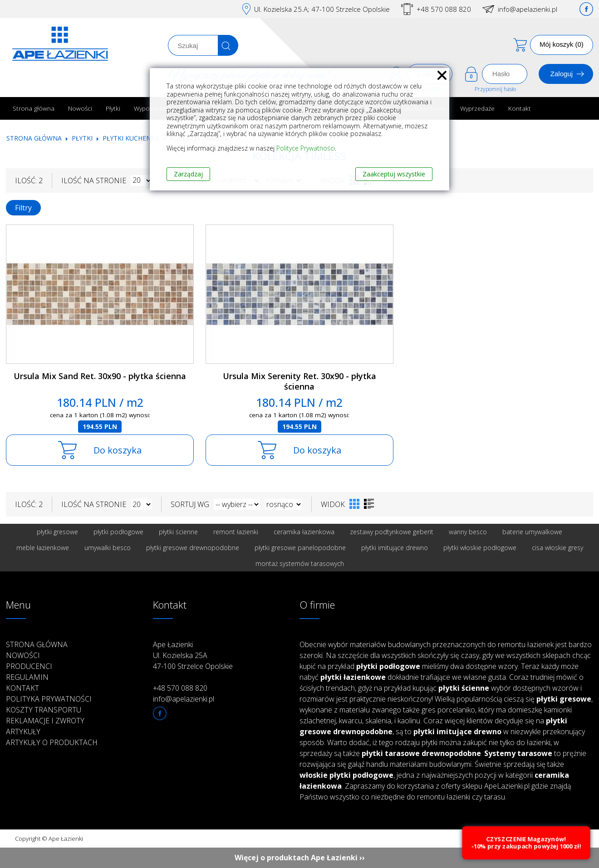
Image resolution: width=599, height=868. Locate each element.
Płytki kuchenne (131, 138)
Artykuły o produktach (52, 742)
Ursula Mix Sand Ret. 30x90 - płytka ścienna (100, 376)
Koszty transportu (44, 710)
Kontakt (520, 108)
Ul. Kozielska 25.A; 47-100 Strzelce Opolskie (322, 9)
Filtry (23, 208)
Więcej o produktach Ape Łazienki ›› (300, 858)
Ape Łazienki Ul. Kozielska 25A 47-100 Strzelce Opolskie (193, 655)
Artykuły (23, 731)
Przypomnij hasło (495, 89)
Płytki (113, 108)
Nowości (80, 108)
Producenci (29, 666)
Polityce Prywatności (306, 148)
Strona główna (34, 108)
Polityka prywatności (49, 699)
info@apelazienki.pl (528, 9)
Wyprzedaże (477, 108)
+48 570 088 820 (444, 9)
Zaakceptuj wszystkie (394, 174)
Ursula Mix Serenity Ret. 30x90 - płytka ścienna (299, 381)
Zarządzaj (188, 174)
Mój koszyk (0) (562, 44)
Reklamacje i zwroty (45, 721)
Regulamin (27, 677)
